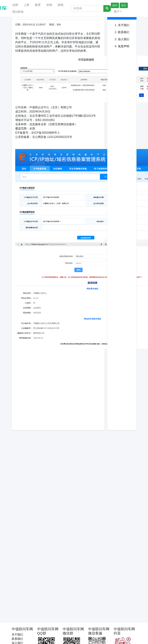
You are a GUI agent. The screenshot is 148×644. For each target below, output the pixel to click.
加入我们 (124, 39)
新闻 (61, 5)
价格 (49, 5)
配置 (38, 5)
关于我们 (124, 25)
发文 (124, 5)
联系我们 (124, 32)
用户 (116, 12)
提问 (115, 5)
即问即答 (18, 12)
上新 (27, 5)
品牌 (15, 5)
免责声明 (124, 46)
